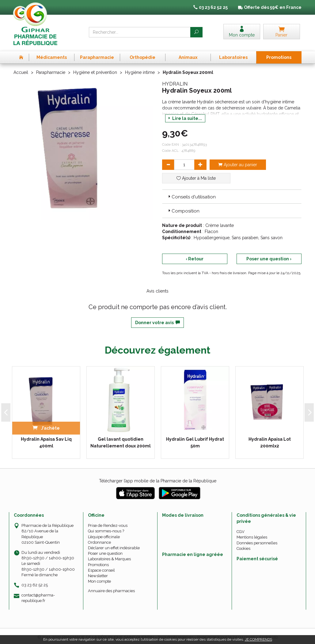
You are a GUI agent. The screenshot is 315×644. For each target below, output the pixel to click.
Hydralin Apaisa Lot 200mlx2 (270, 440)
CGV (241, 529)
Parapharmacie (51, 70)
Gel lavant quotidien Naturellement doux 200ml (121, 440)
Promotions (98, 562)
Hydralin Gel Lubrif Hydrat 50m (195, 440)
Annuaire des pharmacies (111, 589)
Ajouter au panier (238, 162)
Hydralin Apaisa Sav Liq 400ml (46, 440)
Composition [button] (183, 209)
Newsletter (98, 573)
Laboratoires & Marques (109, 557)
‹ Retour (195, 256)
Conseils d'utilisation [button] (191, 194)
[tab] (232, 194)
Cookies (243, 546)
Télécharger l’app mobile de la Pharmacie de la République (158, 479)
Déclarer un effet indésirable (114, 545)
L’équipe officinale (104, 534)
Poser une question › (269, 256)
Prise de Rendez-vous (108, 523)
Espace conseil (101, 568)
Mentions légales (252, 535)
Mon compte (99, 579)
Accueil (21, 70)
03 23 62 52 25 (35, 583)
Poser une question (105, 551)
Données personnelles (257, 540)
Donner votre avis (157, 320)
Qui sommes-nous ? (106, 529)
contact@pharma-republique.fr (38, 596)
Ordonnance (99, 540)
